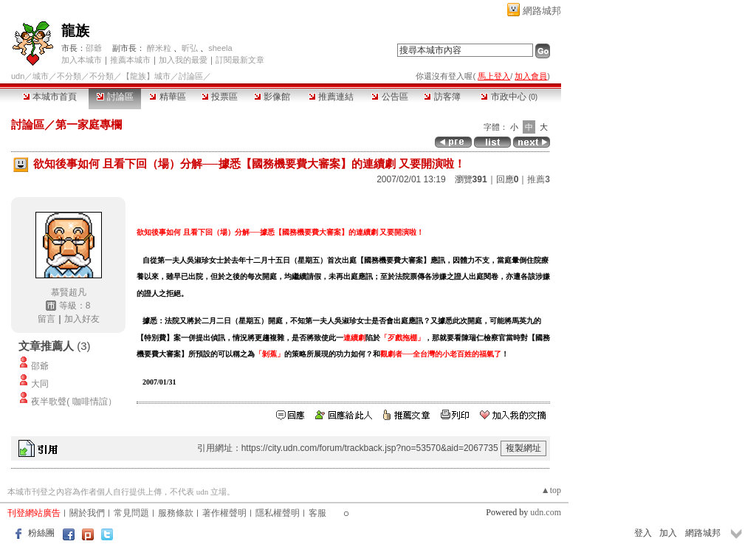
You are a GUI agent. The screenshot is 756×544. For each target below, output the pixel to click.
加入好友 (82, 319)
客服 (317, 513)
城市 (41, 76)
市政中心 (509, 97)
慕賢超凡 (69, 292)
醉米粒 (159, 48)
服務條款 (176, 513)
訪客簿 (442, 97)
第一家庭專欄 (89, 124)
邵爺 (94, 48)
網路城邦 (542, 11)
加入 (668, 533)
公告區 (389, 97)
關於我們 (87, 513)
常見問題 (131, 513)
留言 (47, 319)
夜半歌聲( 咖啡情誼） (73, 402)
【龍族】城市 (146, 76)
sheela (220, 48)
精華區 (167, 97)
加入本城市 (82, 60)
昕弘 (190, 48)
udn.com (546, 512)
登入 (643, 533)
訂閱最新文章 (240, 60)
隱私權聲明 (278, 513)
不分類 (69, 76)
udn (18, 76)
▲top (551, 490)
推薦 (539, 179)
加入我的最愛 (183, 60)
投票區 (220, 97)
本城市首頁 (50, 97)
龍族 (75, 31)
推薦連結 (331, 97)
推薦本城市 (130, 60)
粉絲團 (41, 533)
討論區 (115, 97)
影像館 (272, 97)
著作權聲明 (224, 513)
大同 (40, 384)
